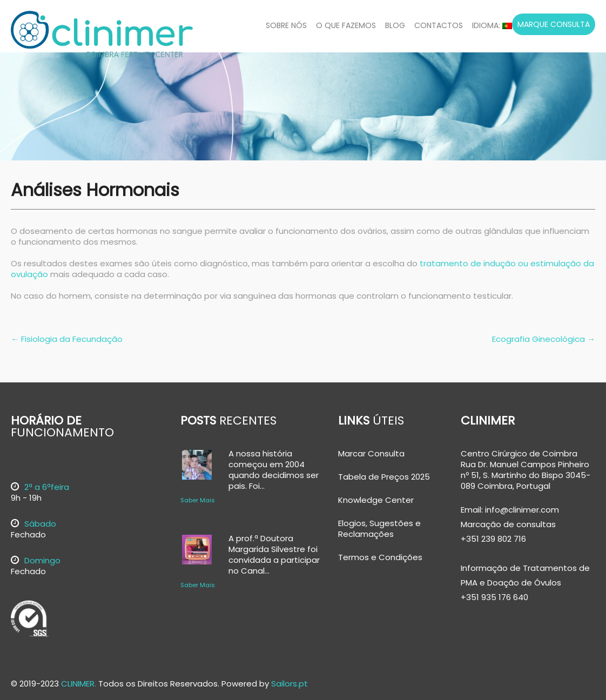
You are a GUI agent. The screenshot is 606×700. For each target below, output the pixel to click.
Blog (395, 25)
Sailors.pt (289, 684)
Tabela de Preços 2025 (384, 477)
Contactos (439, 25)
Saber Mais (198, 500)
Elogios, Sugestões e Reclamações (379, 529)
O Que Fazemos (346, 25)
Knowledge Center (376, 500)
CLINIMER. (79, 684)
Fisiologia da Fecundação (67, 339)
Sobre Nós (286, 25)
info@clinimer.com (521, 510)
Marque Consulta (554, 24)
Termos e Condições (380, 557)
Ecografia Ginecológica (544, 339)
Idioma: (492, 25)
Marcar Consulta (371, 454)
